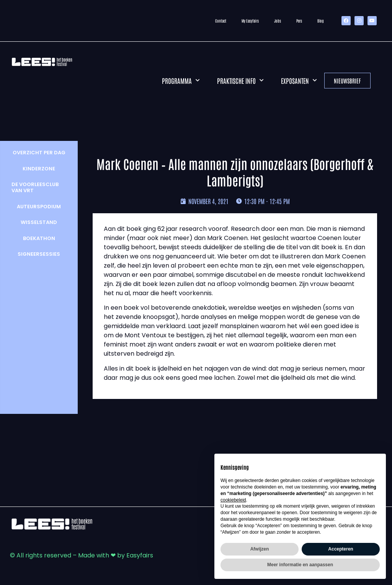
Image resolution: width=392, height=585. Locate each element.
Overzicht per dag (38, 153)
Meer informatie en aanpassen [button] (300, 565)
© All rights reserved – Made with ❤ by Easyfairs (82, 555)
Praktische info (240, 80)
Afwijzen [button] (260, 549)
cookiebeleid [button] (233, 500)
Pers (299, 20)
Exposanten (299, 80)
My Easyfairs (250, 20)
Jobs (278, 20)
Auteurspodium (37, 207)
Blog (321, 20)
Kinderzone (37, 169)
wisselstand (37, 222)
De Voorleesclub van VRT (33, 187)
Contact (221, 20)
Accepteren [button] (341, 549)
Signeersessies (37, 254)
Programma (181, 80)
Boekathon (38, 238)
